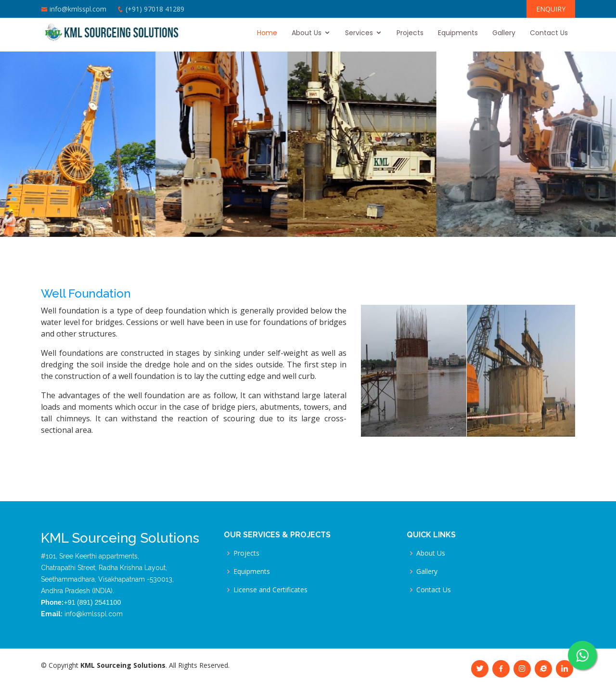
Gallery (504, 33)
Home (267, 33)
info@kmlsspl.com (78, 9)
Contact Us (549, 33)
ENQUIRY (551, 9)
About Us (307, 33)
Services (359, 33)
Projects (410, 33)
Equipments (458, 33)
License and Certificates (270, 590)
